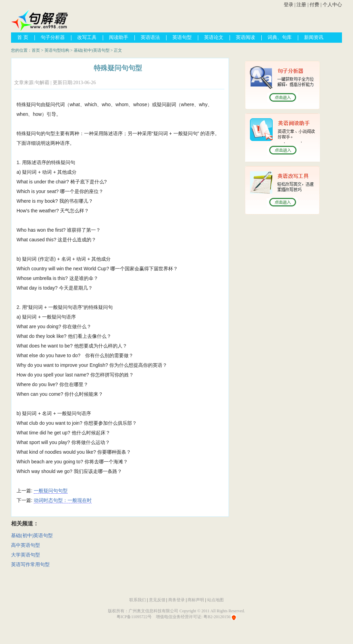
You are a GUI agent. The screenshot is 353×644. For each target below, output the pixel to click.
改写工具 (87, 37)
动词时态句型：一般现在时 (63, 500)
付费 (314, 5)
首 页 (23, 37)
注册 (301, 5)
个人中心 (332, 5)
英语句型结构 (57, 50)
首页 (36, 50)
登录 (289, 5)
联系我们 (138, 600)
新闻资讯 (314, 37)
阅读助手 (119, 37)
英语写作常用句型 (30, 565)
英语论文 (214, 37)
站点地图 (215, 600)
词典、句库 (280, 37)
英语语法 (150, 37)
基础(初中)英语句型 (92, 50)
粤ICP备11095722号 (134, 617)
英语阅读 (245, 37)
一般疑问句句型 (51, 491)
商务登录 (176, 600)
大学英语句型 (26, 555)
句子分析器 (53, 37)
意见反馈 (157, 600)
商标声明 (196, 600)
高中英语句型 (26, 545)
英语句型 (182, 37)
